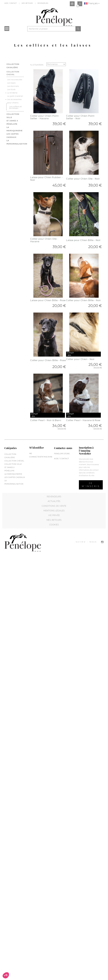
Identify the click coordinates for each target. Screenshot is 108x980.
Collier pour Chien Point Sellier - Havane (44, 117)
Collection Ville (13, 464)
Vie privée (54, 515)
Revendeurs (43, 3)
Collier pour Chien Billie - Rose (48, 360)
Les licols (11, 89)
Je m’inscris (91, 485)
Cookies (54, 525)
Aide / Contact (11, 3)
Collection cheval (13, 73)
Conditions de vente (54, 506)
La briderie (12, 93)
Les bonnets (13, 86)
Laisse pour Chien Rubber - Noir (46, 179)
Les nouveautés (15, 80)
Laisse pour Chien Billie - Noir (83, 240)
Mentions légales (54, 511)
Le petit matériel (15, 96)
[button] (6, 975)
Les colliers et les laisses (16, 107)
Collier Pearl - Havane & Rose (83, 420)
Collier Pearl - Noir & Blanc (46, 420)
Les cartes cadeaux (15, 477)
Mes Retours (27, 3)
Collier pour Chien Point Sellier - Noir (80, 117)
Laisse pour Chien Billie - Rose (48, 300)
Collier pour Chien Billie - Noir (83, 300)
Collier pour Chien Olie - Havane (44, 240)
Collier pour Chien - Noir (80, 359)
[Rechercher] (51, 29)
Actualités (54, 501)
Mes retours (54, 520)
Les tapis (11, 83)
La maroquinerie (13, 474)
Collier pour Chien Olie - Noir (83, 179)
